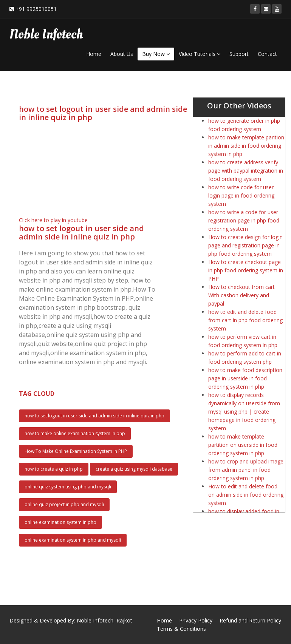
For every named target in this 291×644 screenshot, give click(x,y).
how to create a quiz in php (54, 469)
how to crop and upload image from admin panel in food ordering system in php (246, 470)
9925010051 (42, 9)
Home (94, 54)
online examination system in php (60, 522)
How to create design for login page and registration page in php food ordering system (245, 245)
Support (239, 54)
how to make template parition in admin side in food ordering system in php (246, 146)
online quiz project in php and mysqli (64, 504)
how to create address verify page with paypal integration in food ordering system (246, 171)
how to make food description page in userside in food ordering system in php (245, 378)
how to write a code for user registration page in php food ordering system (244, 220)
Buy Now (156, 54)
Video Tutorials (200, 54)
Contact (267, 54)
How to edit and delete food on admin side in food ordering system (246, 495)
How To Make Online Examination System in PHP (76, 451)
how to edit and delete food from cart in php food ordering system (245, 320)
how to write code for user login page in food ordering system (241, 195)
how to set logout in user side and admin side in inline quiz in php (94, 416)
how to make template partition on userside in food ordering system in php (243, 445)
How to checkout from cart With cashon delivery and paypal (241, 295)
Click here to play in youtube (53, 220)
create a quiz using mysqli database (134, 469)
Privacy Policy (196, 620)
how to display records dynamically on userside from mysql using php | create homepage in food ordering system (244, 412)
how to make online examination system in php (75, 433)
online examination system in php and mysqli (73, 540)
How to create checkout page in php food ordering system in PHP (246, 270)
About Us (122, 54)
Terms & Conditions (181, 629)
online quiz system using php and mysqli (68, 487)
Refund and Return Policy (250, 620)
